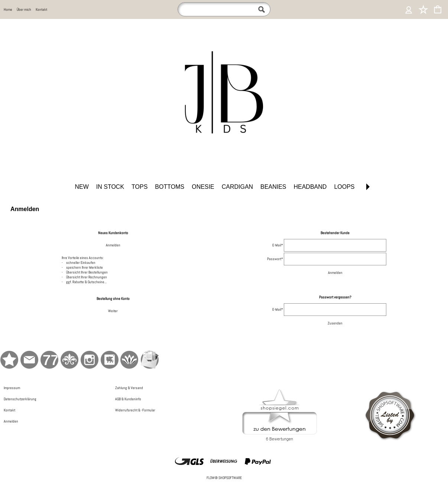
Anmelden (113, 245)
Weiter (113, 311)
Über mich (24, 9)
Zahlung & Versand (129, 388)
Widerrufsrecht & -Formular (135, 410)
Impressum (12, 388)
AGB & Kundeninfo (128, 399)
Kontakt (41, 9)
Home (8, 9)
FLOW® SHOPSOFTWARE (224, 478)
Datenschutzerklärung (20, 399)
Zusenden (335, 323)
